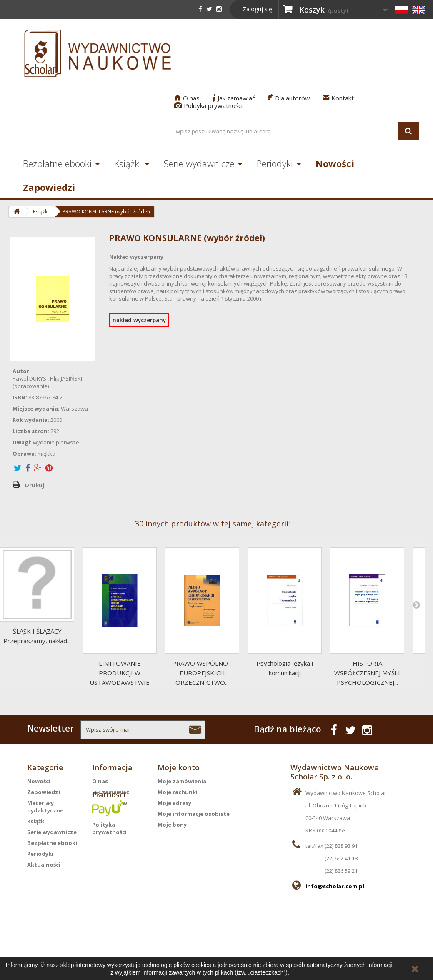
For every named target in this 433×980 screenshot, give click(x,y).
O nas (187, 98)
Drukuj (35, 485)
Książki (128, 163)
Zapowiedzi (49, 187)
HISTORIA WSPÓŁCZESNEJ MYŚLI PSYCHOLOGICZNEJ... (367, 673)
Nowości (335, 163)
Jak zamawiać (234, 98)
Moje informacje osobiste (194, 814)
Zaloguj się (257, 9)
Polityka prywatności (208, 105)
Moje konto (179, 767)
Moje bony (172, 825)
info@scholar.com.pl (335, 886)
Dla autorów (289, 98)
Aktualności (44, 865)
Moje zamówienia (182, 781)
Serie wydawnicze (199, 163)
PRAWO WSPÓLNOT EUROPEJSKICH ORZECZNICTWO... (202, 673)
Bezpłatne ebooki (57, 163)
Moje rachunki (178, 792)
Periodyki (275, 163)
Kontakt (338, 98)
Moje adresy (174, 803)
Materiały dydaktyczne (45, 807)
